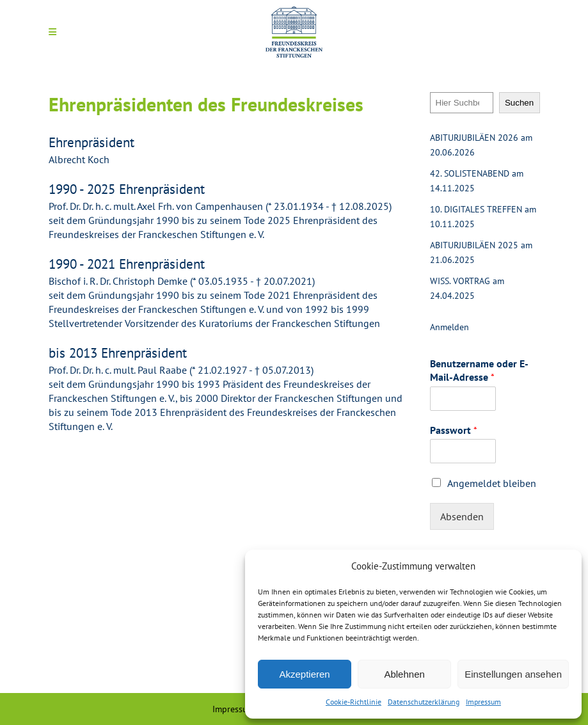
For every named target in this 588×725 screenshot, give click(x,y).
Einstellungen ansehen (513, 674)
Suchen (519, 103)
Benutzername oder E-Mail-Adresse (479, 370)
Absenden (462, 516)
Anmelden (449, 327)
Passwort (454, 430)
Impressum (483, 702)
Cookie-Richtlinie (354, 702)
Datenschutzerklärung (424, 702)
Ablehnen (404, 674)
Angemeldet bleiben (492, 483)
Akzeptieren (304, 674)
